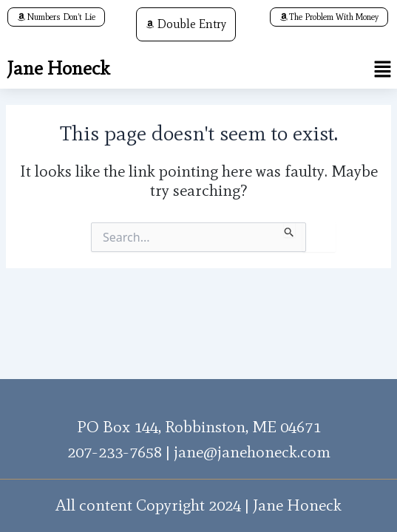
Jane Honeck (58, 68)
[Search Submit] (289, 230)
